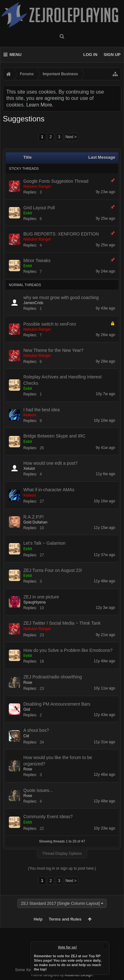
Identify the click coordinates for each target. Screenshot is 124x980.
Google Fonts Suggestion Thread (56, 181)
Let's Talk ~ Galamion (44, 543)
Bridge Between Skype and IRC (54, 436)
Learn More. (40, 105)
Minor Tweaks (37, 260)
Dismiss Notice (105, 946)
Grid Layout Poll (39, 208)
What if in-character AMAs (49, 490)
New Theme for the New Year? (53, 350)
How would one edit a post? (50, 463)
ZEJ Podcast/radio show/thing (53, 677)
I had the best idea (41, 410)
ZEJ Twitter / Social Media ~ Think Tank (62, 623)
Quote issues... (38, 790)
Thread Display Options (62, 854)
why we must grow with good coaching (61, 297)
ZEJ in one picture (41, 597)
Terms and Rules (65, 919)
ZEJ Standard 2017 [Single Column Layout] (60, 903)
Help (38, 919)
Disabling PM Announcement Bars (57, 704)
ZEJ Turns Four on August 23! (53, 570)
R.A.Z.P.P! (33, 517)
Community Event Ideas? (48, 817)
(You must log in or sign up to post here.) (62, 868)
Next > (71, 137)
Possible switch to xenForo (50, 324)
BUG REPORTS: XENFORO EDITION (61, 234)
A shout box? (36, 730)
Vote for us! (67, 947)
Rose (28, 683)
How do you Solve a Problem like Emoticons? (68, 650)
